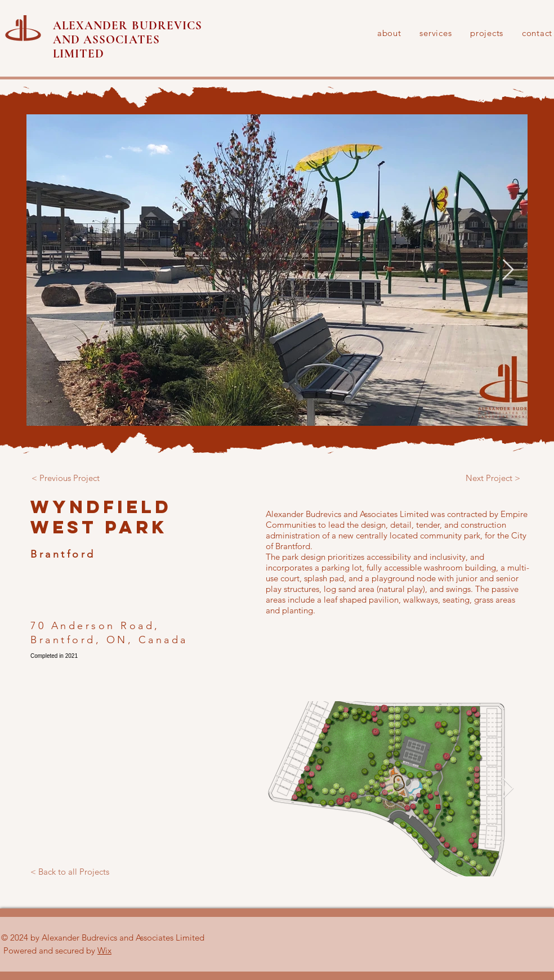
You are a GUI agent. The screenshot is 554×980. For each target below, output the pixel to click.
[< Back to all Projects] (70, 872)
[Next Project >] (493, 478)
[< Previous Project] (65, 478)
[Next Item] (508, 270)
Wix (104, 950)
